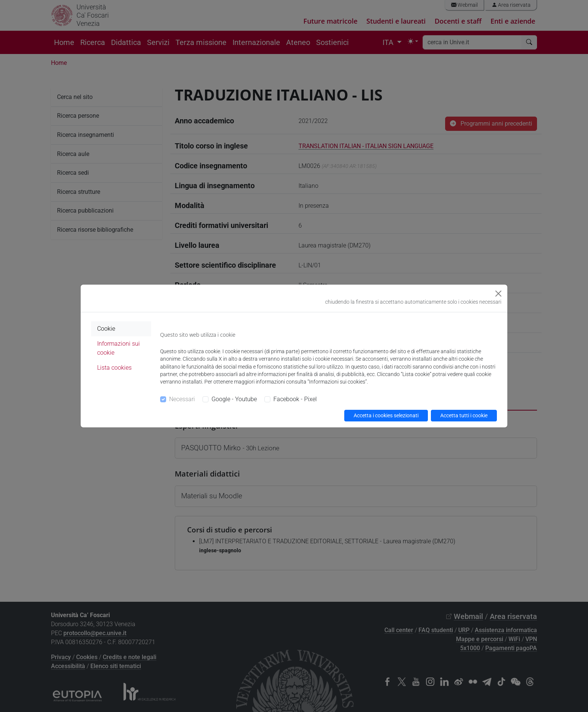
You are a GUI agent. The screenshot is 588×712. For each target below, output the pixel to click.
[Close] (498, 294)
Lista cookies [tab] (114, 368)
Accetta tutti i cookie (464, 415)
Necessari (182, 399)
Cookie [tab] (106, 329)
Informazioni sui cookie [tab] (118, 348)
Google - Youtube (234, 399)
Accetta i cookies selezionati (386, 415)
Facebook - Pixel (295, 399)
